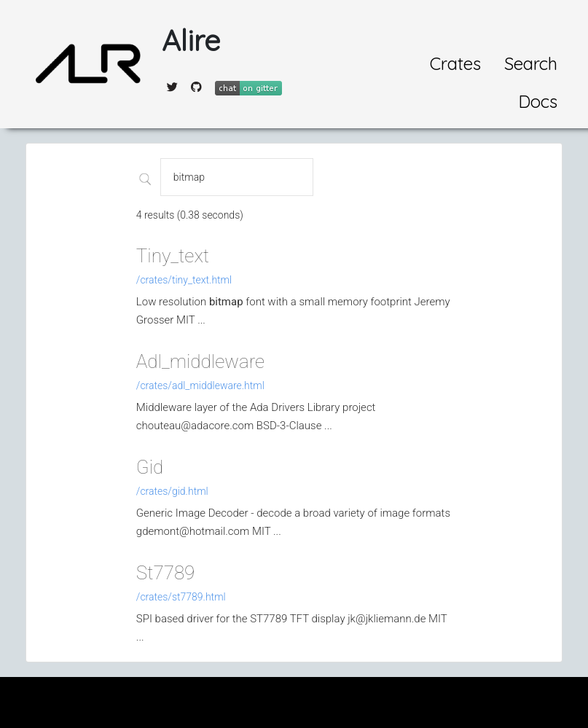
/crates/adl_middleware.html (200, 385)
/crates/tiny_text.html (184, 280)
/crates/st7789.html (181, 597)
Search (531, 63)
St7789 (166, 573)
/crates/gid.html (172, 491)
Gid (150, 467)
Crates (455, 63)
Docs (538, 101)
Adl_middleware (200, 361)
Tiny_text (173, 256)
